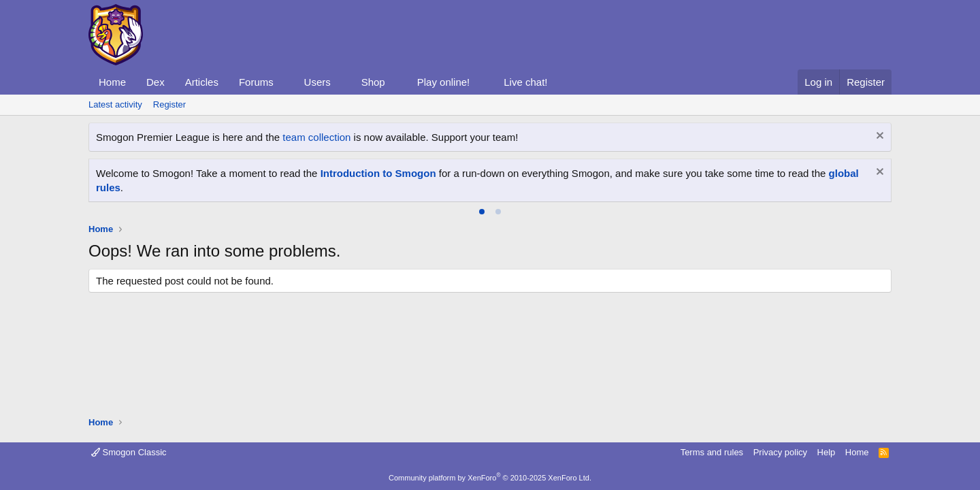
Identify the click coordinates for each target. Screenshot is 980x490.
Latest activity (115, 104)
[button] (284, 82)
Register (169, 104)
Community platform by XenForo (490, 478)
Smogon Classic (129, 452)
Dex (156, 82)
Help (827, 452)
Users (317, 82)
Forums (256, 82)
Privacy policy (780, 452)
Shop (373, 82)
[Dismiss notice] (878, 137)
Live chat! (525, 82)
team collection (316, 137)
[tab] (482, 212)
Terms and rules (712, 452)
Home (112, 82)
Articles (202, 82)
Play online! (444, 82)
